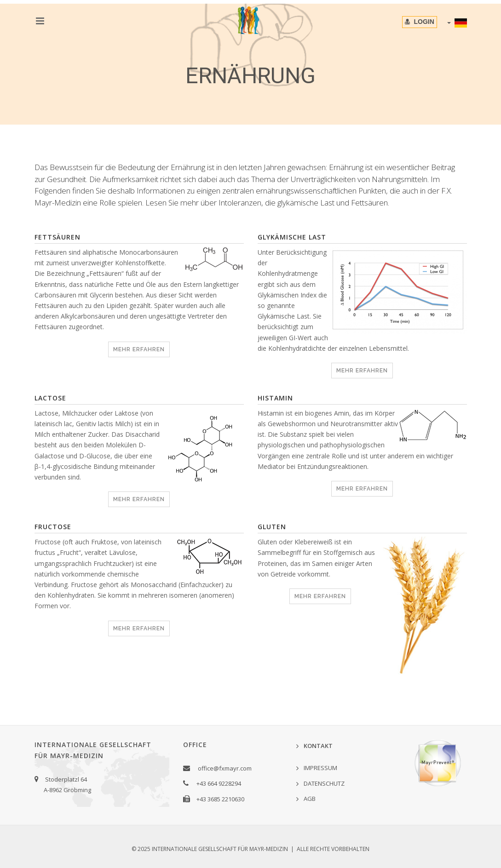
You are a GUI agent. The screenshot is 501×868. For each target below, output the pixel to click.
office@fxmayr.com (225, 768)
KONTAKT (318, 746)
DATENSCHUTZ (324, 783)
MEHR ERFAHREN (139, 349)
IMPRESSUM (320, 768)
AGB (310, 799)
